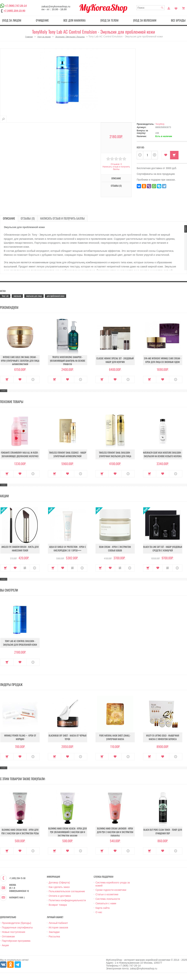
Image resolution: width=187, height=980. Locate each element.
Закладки (54, 932)
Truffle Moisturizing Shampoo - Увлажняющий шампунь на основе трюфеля (68, 361)
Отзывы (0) (116, 186)
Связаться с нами (106, 903)
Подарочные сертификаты (17, 927)
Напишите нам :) (17, 897)
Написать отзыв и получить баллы (116, 168)
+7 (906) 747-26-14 (16, 6)
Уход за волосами (145, 20)
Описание (116, 178)
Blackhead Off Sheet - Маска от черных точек (68, 737)
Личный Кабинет (58, 923)
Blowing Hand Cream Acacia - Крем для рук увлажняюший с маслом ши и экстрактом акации (67, 832)
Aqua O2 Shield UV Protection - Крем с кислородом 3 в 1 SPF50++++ (68, 549)
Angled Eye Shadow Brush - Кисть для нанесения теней (20, 549)
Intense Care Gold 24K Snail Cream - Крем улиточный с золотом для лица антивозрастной (20, 361)
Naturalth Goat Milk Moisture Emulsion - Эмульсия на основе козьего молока (163, 454)
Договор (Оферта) (59, 883)
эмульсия (17, 296)
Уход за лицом (12, 20)
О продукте (33, 379)
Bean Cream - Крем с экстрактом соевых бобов (115, 549)
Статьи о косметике (107, 894)
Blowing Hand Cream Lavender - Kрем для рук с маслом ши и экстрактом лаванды (115, 832)
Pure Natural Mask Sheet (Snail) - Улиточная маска (115, 737)
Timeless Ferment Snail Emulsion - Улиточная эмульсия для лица (115, 454)
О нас (99, 912)
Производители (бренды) (16, 923)
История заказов (58, 927)
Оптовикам (8, 936)
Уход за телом (109, 20)
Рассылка (54, 936)
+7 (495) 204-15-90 (14, 11)
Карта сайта (103, 908)
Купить (174, 155)
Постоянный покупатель (169, 8)
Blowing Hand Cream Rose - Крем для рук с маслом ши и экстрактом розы (20, 831)
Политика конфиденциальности (67, 900)
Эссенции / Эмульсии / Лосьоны (70, 37)
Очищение (42, 20)
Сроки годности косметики (111, 890)
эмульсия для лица (34, 296)
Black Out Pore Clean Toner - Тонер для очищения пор (163, 831)
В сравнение (25, 568)
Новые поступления (14, 932)
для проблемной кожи (55, 296)
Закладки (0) (176, 8)
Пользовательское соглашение (67, 891)
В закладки (166, 155)
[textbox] (151, 8)
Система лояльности (108, 899)
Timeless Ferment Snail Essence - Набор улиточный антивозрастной (68, 454)
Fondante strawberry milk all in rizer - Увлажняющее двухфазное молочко (20, 454)
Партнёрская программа (16, 941)
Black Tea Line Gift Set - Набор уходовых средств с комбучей (163, 549)
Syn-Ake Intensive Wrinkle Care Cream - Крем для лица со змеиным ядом (163, 360)
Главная (29, 37)
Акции (5, 945)
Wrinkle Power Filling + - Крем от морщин (20, 737)
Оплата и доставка (60, 896)
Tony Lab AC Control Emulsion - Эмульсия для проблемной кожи (20, 643)
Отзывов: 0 (116, 164)
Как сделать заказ (59, 887)
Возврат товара (58, 905)
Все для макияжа (74, 20)
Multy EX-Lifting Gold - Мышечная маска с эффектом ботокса (163, 737)
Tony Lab (5, 296)
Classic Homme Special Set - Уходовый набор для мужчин (115, 360)
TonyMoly (160, 124)
